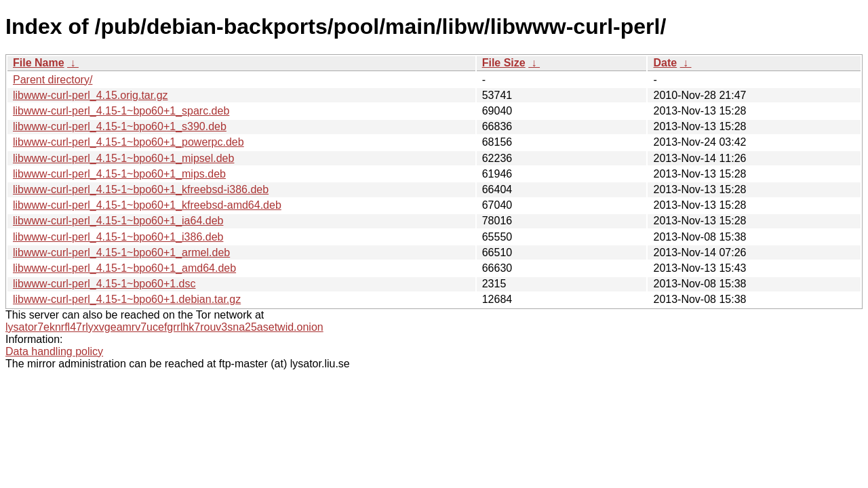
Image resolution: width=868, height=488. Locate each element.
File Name (39, 63)
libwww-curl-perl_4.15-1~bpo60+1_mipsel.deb (123, 158)
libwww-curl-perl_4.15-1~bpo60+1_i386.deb (118, 237)
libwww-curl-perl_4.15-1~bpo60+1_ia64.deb (118, 221)
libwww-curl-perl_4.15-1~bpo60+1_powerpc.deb (129, 142)
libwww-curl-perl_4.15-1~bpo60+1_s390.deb (120, 126)
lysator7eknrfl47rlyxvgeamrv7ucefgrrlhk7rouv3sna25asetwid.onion (164, 327)
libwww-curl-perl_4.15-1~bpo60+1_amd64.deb (124, 268)
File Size (504, 63)
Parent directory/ (53, 80)
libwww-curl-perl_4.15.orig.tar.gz (91, 95)
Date (665, 63)
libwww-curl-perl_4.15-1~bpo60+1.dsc (104, 284)
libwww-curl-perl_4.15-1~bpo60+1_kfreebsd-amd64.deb (147, 205)
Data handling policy (54, 351)
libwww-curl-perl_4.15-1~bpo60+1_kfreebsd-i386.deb (141, 189)
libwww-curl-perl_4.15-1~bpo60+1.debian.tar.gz (127, 299)
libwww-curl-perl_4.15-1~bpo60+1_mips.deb (119, 174)
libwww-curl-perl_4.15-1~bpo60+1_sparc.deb (121, 111)
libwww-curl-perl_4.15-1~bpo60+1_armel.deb (121, 252)
